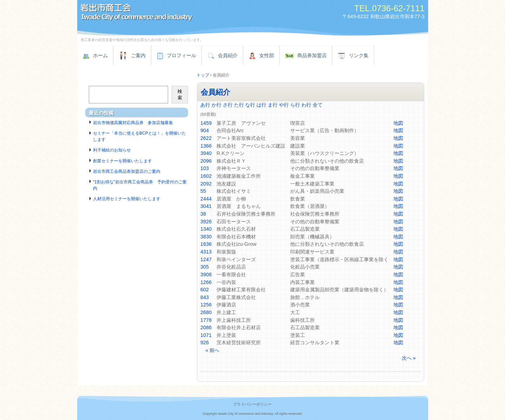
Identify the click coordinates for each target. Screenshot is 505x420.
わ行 (306, 105)
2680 (206, 312)
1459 (206, 123)
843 (205, 297)
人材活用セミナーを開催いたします (127, 199)
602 (205, 290)
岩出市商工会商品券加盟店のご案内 (127, 171)
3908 (206, 275)
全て (318, 105)
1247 (206, 259)
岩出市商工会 (158, 13)
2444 (206, 199)
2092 (206, 184)
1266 (206, 282)
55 (203, 191)
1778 (206, 320)
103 (205, 168)
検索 (180, 94)
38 (203, 214)
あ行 (205, 105)
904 (205, 130)
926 (205, 343)
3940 (206, 153)
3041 (206, 206)
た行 (239, 105)
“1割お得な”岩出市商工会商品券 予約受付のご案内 (140, 185)
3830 (206, 237)
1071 (206, 335)
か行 (217, 105)
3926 (206, 222)
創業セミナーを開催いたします (122, 161)
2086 (206, 327)
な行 (250, 105)
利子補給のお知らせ (112, 150)
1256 (206, 305)
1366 (206, 146)
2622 (206, 138)
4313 (206, 252)
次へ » (409, 358)
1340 (206, 229)
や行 (284, 105)
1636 (206, 244)
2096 (206, 161)
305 (205, 267)
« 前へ (212, 350)
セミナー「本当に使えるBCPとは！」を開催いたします (139, 136)
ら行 (295, 105)
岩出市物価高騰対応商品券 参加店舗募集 (133, 123)
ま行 (273, 105)
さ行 (228, 105)
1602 (206, 176)
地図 (398, 123)
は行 (261, 105)
